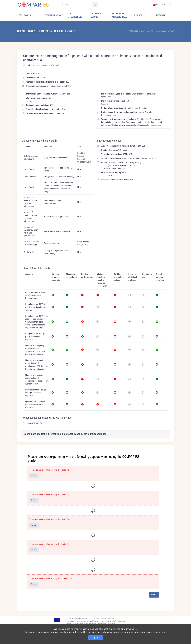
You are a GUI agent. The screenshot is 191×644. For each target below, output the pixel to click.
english (158, 5)
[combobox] (159, 5)
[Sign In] (170, 4)
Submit (154, 595)
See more (29, 101)
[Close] (171, 447)
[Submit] (95, 5)
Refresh (34, 476)
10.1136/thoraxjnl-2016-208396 (45, 65)
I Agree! (95, 638)
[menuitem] (28, 15)
